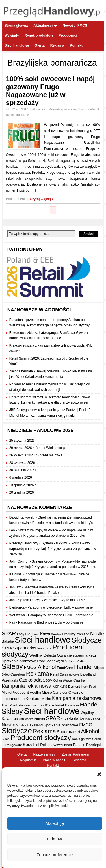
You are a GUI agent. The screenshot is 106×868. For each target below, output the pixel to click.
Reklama (57, 45)
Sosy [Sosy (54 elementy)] (47, 680)
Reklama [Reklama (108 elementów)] (37, 673)
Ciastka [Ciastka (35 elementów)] (79, 680)
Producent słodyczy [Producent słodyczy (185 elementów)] (41, 738)
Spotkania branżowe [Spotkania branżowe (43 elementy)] (19, 661)
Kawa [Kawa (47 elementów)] (45, 634)
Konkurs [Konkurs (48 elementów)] (60, 686)
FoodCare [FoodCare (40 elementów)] (65, 668)
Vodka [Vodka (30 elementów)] (81, 661)
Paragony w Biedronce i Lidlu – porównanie (60, 607)
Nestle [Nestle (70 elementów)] (97, 634)
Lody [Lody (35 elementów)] (21, 634)
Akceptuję (55, 823)
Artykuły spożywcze (62, 109)
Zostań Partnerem (75, 754)
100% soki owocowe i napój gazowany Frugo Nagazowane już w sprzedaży (50, 91)
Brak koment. (16, 199)
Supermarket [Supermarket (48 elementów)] (25, 648)
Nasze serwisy (44, 754)
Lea (12, 530)
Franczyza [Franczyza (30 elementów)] (44, 648)
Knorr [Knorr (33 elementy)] (72, 661)
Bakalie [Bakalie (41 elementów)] (8, 641)
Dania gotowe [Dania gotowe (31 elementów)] (70, 674)
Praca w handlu (54, 760)
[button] (99, 774)
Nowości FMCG (75, 26)
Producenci (68, 35)
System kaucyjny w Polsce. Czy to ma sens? (51, 600)
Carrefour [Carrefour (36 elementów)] (18, 674)
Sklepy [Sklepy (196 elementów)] (12, 666)
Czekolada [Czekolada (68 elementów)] (30, 680)
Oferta (39, 45)
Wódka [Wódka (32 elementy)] (56, 634)
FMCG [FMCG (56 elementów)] (30, 667)
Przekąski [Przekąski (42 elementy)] (10, 680)
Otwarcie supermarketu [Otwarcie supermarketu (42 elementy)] (76, 655)
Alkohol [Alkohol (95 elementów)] (47, 667)
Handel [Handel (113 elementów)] (83, 667)
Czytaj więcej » (42, 199)
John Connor (19, 561)
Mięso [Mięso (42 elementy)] (99, 668)
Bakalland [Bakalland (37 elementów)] (88, 674)
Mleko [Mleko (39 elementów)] (7, 692)
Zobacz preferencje (55, 855)
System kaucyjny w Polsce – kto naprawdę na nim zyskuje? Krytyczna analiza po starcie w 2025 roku (53, 549)
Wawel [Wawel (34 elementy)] (68, 680)
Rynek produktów (39, 35)
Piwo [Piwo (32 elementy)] (36, 634)
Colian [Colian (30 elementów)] (58, 680)
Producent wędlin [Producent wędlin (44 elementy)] (52, 661)
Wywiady (12, 35)
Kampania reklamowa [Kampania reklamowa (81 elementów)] (27, 686)
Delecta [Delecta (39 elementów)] (50, 655)
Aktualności (45, 26)
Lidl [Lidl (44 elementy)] (28, 634)
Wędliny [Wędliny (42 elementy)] (36, 655)
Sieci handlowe (17, 45)
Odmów (55, 839)
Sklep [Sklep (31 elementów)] (6, 674)
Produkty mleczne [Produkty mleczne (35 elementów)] (76, 634)
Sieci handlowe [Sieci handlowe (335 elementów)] (43, 640)
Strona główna (16, 26)
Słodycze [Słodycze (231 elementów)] (87, 640)
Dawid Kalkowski (22, 517)
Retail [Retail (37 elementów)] (55, 674)
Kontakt (76, 45)
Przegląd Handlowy (24, 543)
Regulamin (28, 760)
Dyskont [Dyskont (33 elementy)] (74, 687)
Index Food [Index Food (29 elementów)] (88, 687)
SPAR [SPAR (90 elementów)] (9, 633)
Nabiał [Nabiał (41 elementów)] (7, 648)
